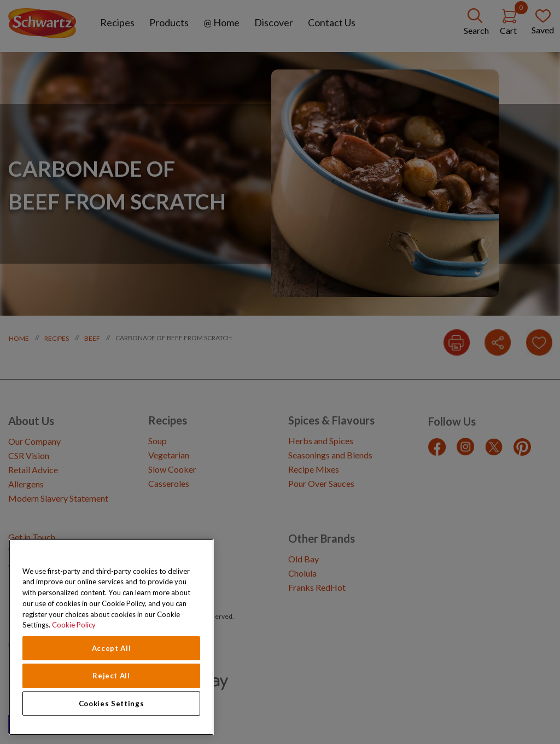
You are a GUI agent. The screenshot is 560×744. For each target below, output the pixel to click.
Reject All (111, 676)
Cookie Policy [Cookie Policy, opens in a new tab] (74, 625)
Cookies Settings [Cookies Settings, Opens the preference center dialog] (112, 704)
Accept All (112, 648)
